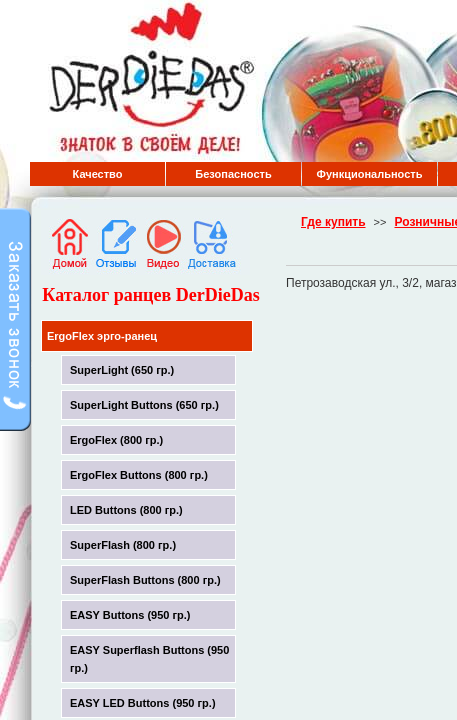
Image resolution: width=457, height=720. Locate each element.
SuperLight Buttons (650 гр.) (144, 405)
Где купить (333, 222)
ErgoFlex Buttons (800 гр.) (139, 475)
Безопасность (233, 174)
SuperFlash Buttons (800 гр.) (145, 580)
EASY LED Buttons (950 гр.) (143, 703)
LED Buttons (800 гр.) (126, 510)
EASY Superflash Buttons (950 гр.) (149, 659)
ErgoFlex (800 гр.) (116, 440)
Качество (98, 174)
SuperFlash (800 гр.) (123, 545)
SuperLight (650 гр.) (122, 370)
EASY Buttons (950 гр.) (130, 615)
